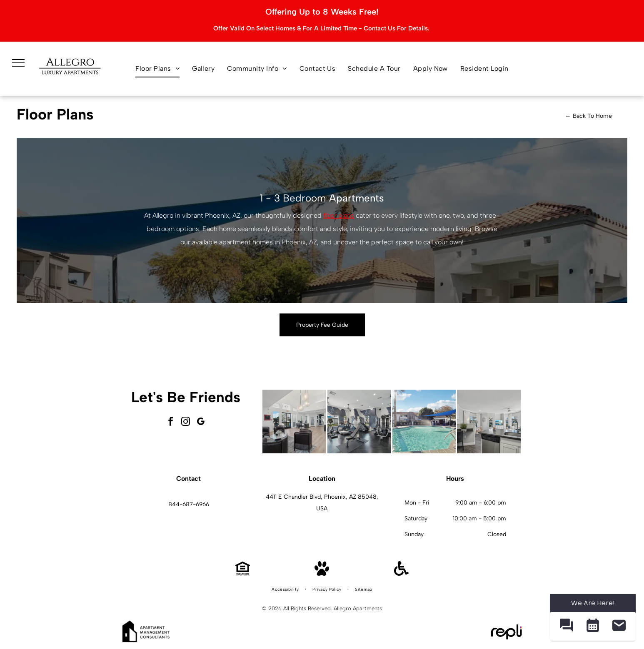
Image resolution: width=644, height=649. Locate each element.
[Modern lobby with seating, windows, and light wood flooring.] (294, 421)
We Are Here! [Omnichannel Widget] (593, 603)
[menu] (18, 63)
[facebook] (171, 423)
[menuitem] (157, 69)
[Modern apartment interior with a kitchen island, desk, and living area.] (489, 421)
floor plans (339, 215)
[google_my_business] (201, 423)
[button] (566, 626)
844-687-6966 (189, 504)
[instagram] (186, 423)
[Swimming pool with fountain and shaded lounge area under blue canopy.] (424, 421)
